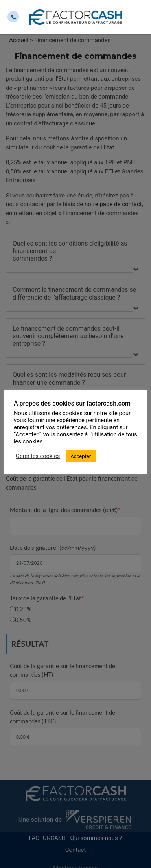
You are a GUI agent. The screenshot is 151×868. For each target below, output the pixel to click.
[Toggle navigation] (134, 17)
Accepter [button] (81, 456)
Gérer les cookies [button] (38, 456)
